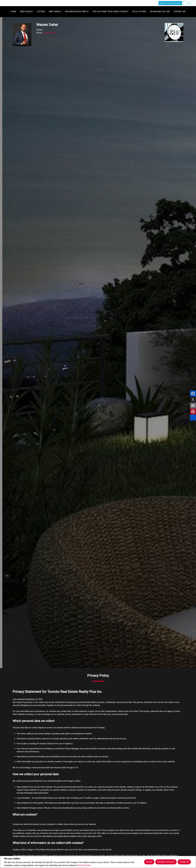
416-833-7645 (49, 33)
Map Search (104, 12)
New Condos (75, 12)
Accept (149, 862)
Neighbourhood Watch (125, 12)
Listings (89, 12)
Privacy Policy (84, 865)
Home (62, 12)
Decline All (184, 862)
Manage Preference (166, 862)
